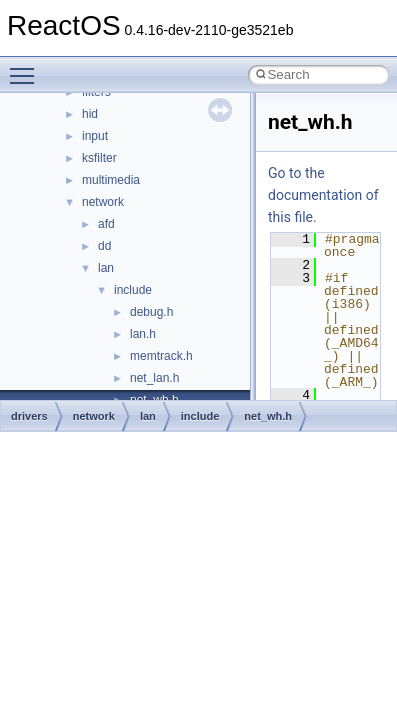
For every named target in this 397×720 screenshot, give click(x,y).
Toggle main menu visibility (27, 67)
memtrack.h (161, 356)
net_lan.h (154, 378)
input (95, 136)
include (133, 290)
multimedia (111, 180)
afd (106, 224)
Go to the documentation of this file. (323, 195)
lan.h (143, 334)
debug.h (151, 312)
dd (104, 246)
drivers (29, 416)
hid (90, 114)
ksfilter (99, 158)
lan (106, 268)
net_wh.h (268, 416)
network (103, 202)
